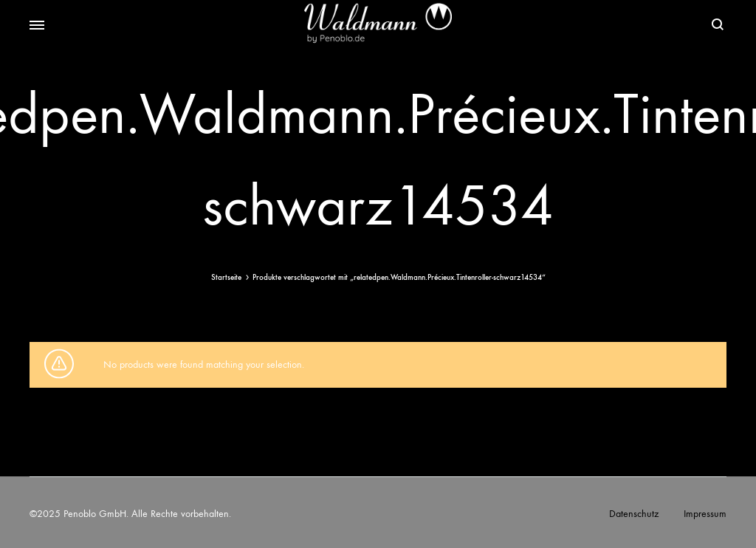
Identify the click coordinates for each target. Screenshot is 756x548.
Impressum (705, 514)
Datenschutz (634, 514)
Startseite (226, 277)
